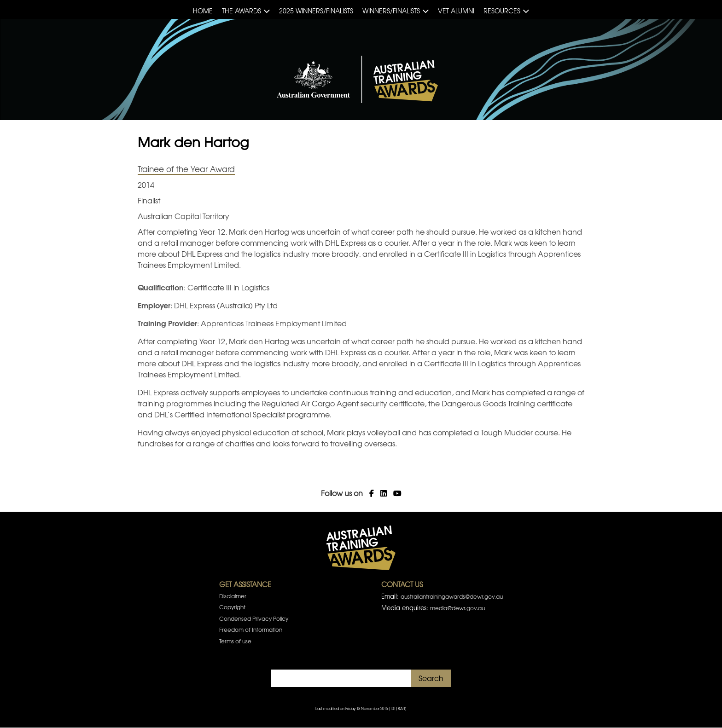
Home (203, 11)
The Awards (242, 11)
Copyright (232, 607)
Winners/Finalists (391, 11)
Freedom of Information (251, 630)
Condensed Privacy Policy (254, 618)
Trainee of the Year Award (186, 169)
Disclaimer (233, 596)
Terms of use (235, 641)
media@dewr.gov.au (457, 608)
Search (431, 678)
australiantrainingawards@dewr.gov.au (452, 596)
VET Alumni (456, 11)
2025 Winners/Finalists (316, 11)
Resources (502, 11)
